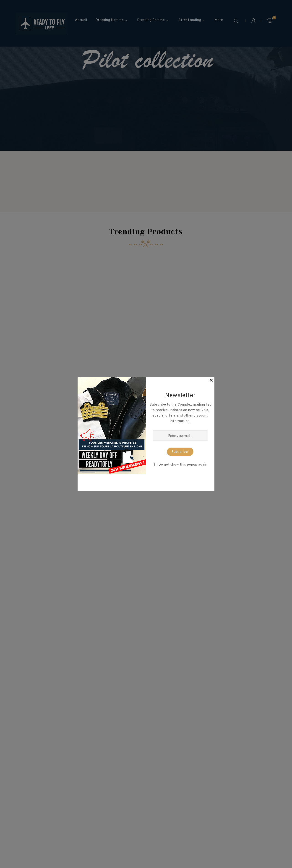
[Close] (211, 380)
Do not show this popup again (183, 464)
